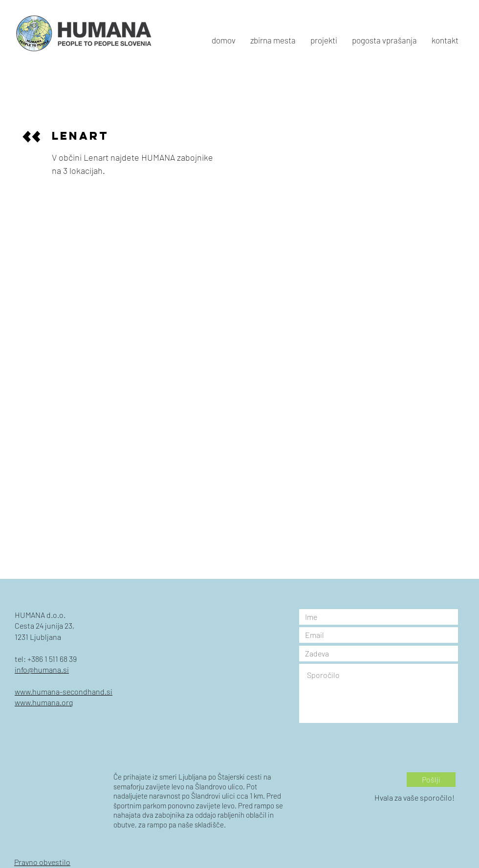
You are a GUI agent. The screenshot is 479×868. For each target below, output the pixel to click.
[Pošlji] (431, 780)
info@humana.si (42, 669)
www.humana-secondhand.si (64, 691)
